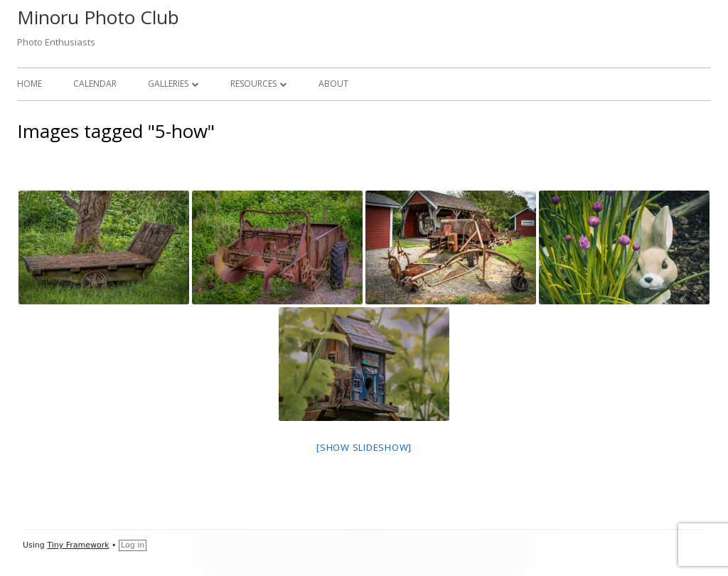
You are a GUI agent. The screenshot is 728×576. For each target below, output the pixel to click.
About (333, 84)
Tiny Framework (78, 545)
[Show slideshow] (364, 447)
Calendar (95, 84)
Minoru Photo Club (98, 17)
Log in (133, 545)
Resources (253, 84)
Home (30, 84)
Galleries (168, 84)
